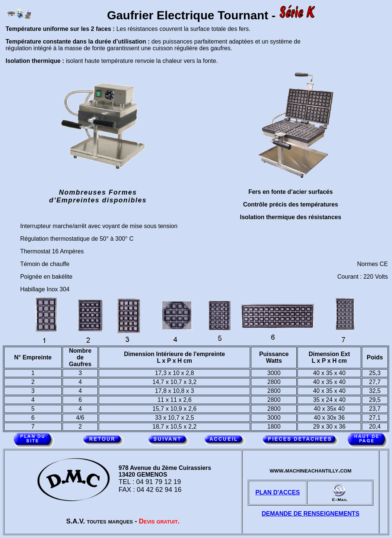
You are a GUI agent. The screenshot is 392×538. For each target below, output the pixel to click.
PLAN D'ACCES (278, 492)
